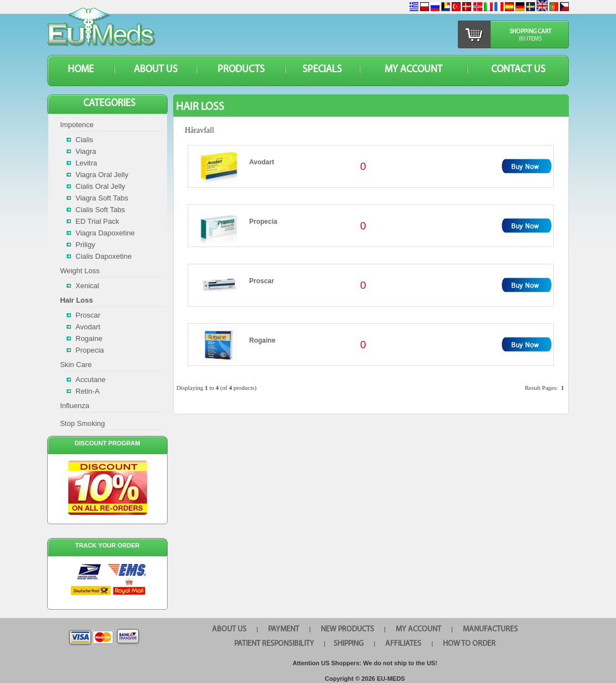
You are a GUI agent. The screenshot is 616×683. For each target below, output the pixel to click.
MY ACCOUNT (413, 70)
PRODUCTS (241, 70)
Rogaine (262, 340)
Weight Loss (80, 271)
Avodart (262, 162)
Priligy (85, 245)
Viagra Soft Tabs (102, 198)
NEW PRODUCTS (347, 629)
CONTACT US (518, 70)
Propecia (263, 222)
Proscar (262, 281)
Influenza (75, 406)
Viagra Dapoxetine (105, 233)
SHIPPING (349, 644)
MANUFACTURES (490, 629)
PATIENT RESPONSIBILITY (274, 644)
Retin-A (87, 391)
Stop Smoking (82, 423)
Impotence (77, 125)
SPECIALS (322, 70)
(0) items (530, 39)
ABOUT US (156, 70)
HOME (81, 70)
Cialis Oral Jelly (100, 186)
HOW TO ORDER (469, 644)
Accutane (90, 380)
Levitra (86, 163)
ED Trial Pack (97, 221)
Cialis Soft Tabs (100, 210)
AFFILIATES (403, 644)
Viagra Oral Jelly (102, 175)
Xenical (87, 286)
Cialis (84, 140)
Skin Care (76, 365)
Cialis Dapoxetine (103, 256)
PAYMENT (284, 629)
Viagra (86, 151)
